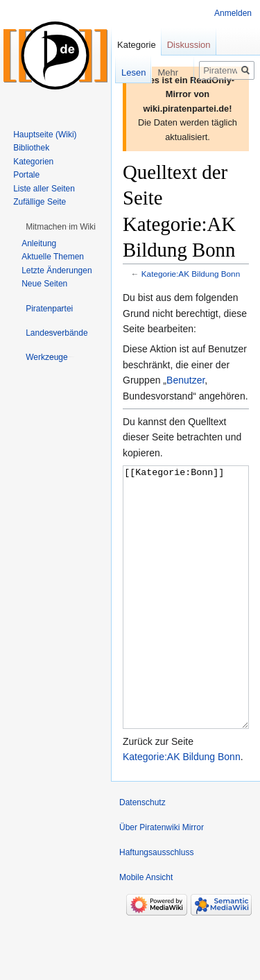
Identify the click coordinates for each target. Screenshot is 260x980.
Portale (26, 175)
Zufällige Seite (40, 202)
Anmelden (233, 13)
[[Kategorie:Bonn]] (186, 623)
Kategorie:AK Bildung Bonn (191, 274)
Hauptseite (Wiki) (45, 135)
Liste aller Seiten (44, 189)
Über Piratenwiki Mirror (162, 879)
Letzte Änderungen (57, 270)
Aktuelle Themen (53, 257)
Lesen (124, 72)
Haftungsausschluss (156, 904)
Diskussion (189, 45)
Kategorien (33, 162)
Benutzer (185, 380)
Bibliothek (31, 148)
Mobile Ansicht (146, 929)
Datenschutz (142, 854)
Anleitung (39, 243)
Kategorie (137, 45)
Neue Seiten (44, 284)
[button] (61, 227)
